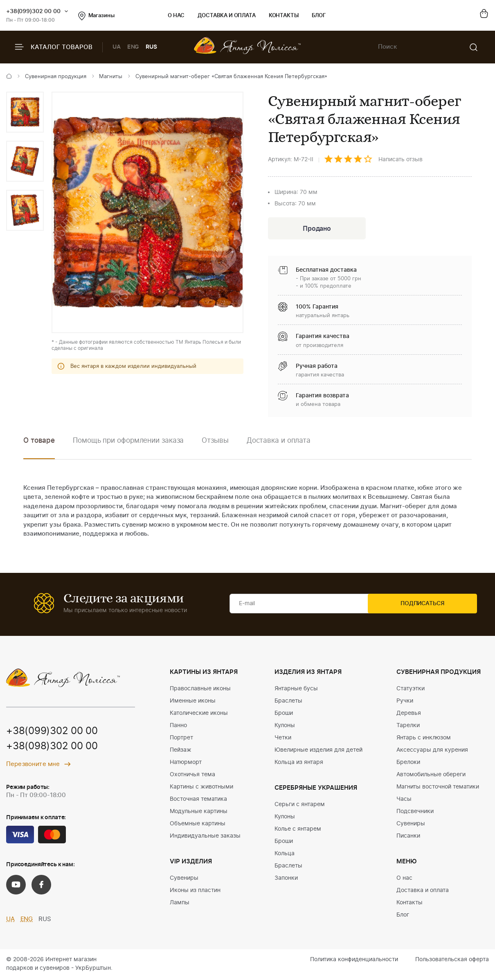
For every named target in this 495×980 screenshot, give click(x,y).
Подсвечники (415, 813)
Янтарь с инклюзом (424, 739)
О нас (176, 16)
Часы (404, 800)
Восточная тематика (198, 800)
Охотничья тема (192, 776)
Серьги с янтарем (300, 806)
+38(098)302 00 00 (52, 748)
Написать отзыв (400, 160)
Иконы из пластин (195, 892)
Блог (319, 16)
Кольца (285, 855)
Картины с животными (201, 788)
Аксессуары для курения (432, 751)
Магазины (96, 16)
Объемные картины (198, 825)
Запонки (286, 879)
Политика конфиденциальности (354, 961)
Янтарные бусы (296, 690)
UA (117, 47)
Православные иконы (200, 690)
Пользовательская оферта (452, 961)
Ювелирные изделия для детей (318, 751)
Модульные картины (199, 813)
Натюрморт (186, 764)
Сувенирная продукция (56, 77)
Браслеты (288, 702)
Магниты (111, 77)
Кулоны (285, 727)
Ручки (405, 702)
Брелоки (408, 764)
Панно (178, 727)
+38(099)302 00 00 (33, 11)
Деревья (409, 714)
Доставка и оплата (226, 16)
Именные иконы (193, 702)
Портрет (181, 739)
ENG (133, 47)
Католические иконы (199, 714)
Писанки (408, 837)
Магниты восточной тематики (438, 788)
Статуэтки (411, 690)
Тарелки (408, 727)
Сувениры (184, 879)
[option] (25, 112)
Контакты (284, 16)
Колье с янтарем (298, 830)
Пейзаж (181, 751)
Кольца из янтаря (299, 764)
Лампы (180, 904)
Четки (283, 739)
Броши (284, 714)
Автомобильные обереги (431, 776)
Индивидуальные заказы (205, 837)
